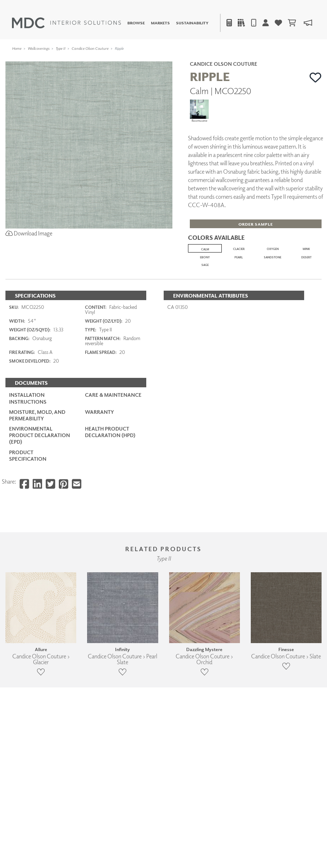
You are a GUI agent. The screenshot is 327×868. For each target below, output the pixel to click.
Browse (136, 23)
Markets (160, 23)
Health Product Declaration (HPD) (110, 522)
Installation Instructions (28, 488)
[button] (316, 77)
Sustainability (192, 23)
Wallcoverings (38, 48)
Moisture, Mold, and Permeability (37, 505)
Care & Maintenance (113, 485)
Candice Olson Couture (90, 48)
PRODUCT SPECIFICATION (28, 545)
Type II (60, 48)
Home (17, 48)
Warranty (99, 502)
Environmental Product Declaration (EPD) (40, 525)
